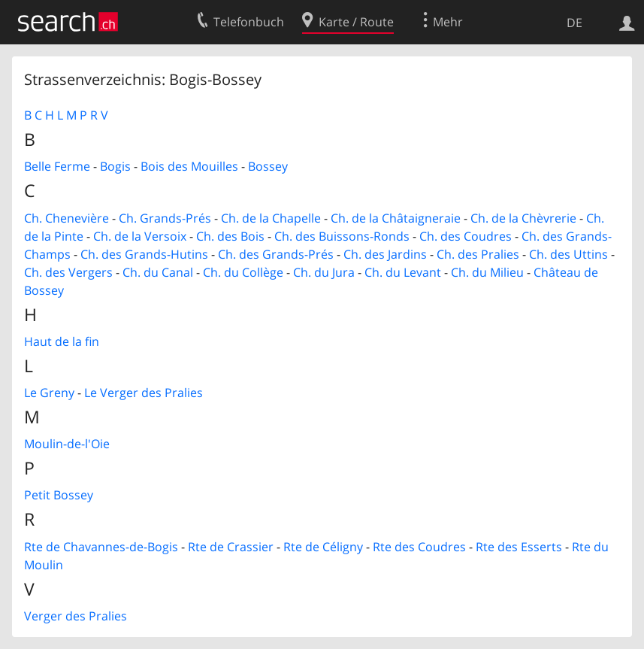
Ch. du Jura (324, 272)
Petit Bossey (59, 495)
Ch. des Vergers (68, 272)
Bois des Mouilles (189, 166)
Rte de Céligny (323, 547)
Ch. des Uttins (568, 254)
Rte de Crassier (231, 547)
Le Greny (49, 393)
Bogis (115, 166)
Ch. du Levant (403, 272)
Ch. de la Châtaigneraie (396, 218)
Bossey (268, 166)
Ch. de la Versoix (140, 236)
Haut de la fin (62, 341)
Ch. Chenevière (67, 218)
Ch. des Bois (230, 236)
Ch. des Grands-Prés (276, 254)
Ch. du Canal (158, 272)
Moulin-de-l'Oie (67, 444)
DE (574, 23)
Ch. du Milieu (487, 272)
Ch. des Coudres (466, 236)
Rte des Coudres (419, 547)
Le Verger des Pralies (144, 393)
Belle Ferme (57, 166)
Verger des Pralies (76, 616)
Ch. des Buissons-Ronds (342, 236)
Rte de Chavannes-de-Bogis (101, 547)
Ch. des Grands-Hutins (144, 254)
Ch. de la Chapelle (271, 218)
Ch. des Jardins (385, 254)
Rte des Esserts (519, 547)
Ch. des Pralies (478, 254)
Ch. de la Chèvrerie (523, 218)
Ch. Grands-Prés (165, 218)
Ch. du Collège (243, 272)
